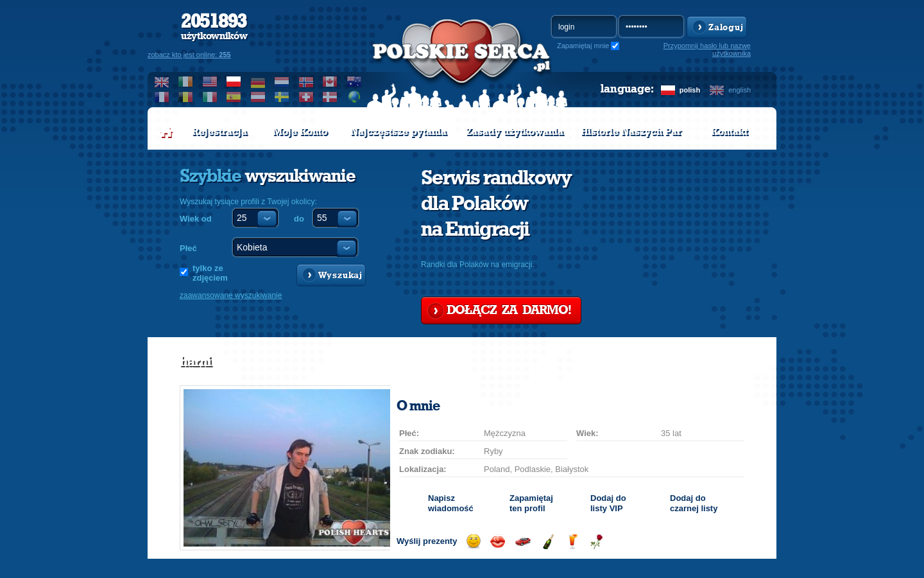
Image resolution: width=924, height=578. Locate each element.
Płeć (188, 248)
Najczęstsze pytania (398, 132)
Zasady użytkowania (515, 132)
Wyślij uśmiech (473, 542)
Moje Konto (300, 132)
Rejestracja (219, 132)
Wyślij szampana (548, 542)
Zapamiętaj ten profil (531, 503)
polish (690, 90)
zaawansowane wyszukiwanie (231, 295)
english (740, 90)
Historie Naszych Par (631, 132)
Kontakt (729, 132)
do (299, 219)
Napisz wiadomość (451, 503)
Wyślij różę (596, 542)
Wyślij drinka (572, 542)
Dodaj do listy (608, 503)
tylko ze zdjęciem (210, 273)
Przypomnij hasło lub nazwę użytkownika (707, 49)
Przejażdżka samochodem (523, 542)
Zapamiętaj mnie (583, 46)
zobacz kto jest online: (189, 55)
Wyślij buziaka (498, 542)
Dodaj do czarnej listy (694, 503)
